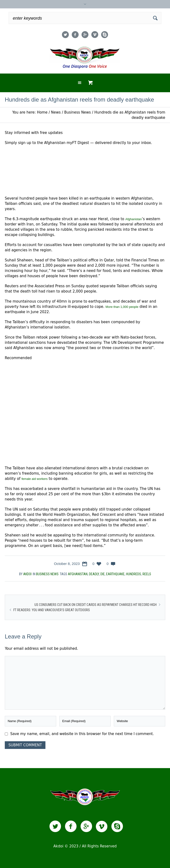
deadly (94, 574)
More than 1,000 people (122, 307)
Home (42, 112)
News (56, 112)
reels (147, 574)
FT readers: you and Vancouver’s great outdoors (52, 610)
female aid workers (35, 479)
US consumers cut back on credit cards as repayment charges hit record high (96, 605)
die (103, 574)
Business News (77, 112)
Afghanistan (134, 219)
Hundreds (134, 574)
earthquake (115, 574)
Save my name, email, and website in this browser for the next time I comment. (82, 734)
